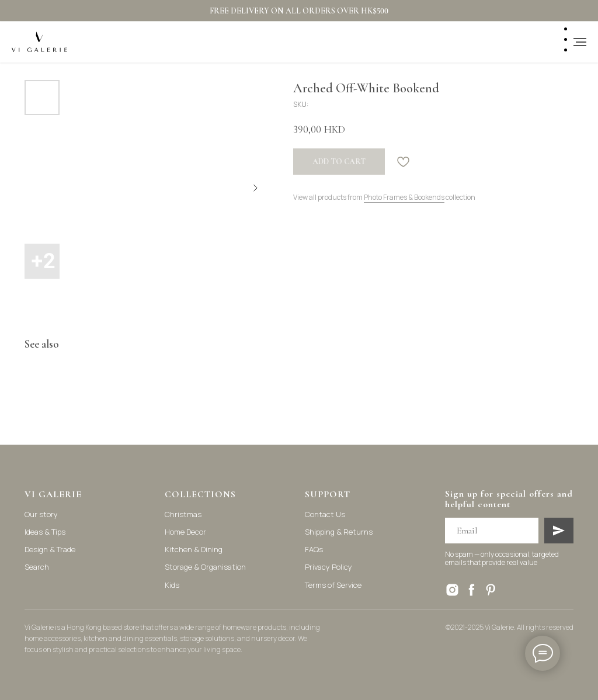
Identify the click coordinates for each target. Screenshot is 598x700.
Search (37, 567)
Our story (41, 514)
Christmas (183, 514)
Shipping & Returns (339, 532)
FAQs (314, 549)
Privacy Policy (328, 567)
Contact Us (325, 514)
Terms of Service (333, 585)
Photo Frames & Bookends (404, 197)
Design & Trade (50, 549)
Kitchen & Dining (194, 549)
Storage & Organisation (205, 567)
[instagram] (452, 590)
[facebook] (472, 590)
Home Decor (185, 532)
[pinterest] (491, 590)
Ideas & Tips (45, 532)
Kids (172, 585)
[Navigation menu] (580, 42)
